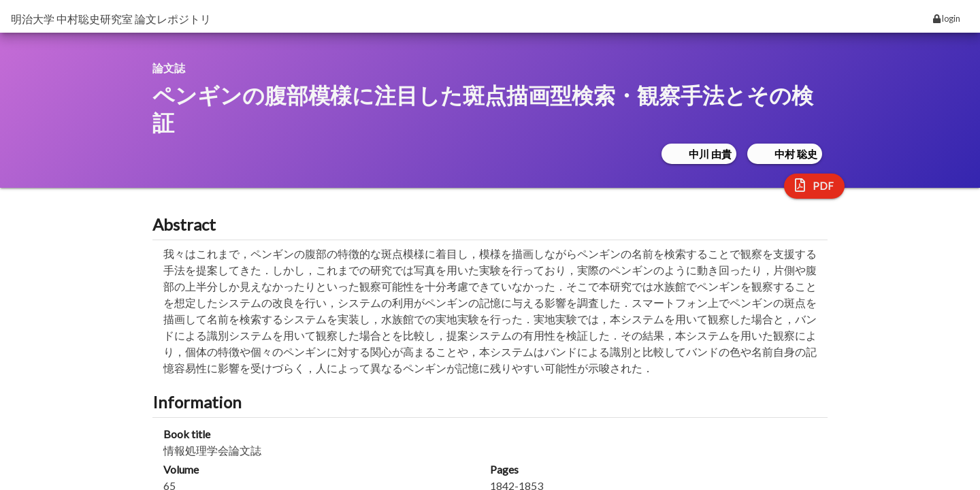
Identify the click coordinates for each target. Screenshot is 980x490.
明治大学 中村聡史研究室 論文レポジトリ (111, 19)
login (947, 18)
